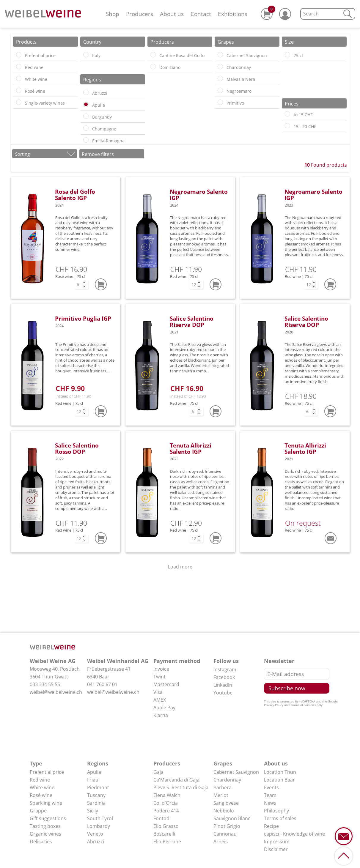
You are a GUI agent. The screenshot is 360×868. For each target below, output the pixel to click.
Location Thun (280, 772)
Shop (113, 14)
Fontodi (162, 818)
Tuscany (96, 795)
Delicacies (41, 842)
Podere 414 (166, 811)
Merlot (221, 795)
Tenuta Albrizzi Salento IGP (191, 448)
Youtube (223, 693)
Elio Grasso (166, 826)
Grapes (223, 763)
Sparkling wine (46, 803)
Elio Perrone (167, 842)
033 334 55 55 (45, 684)
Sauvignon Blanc (232, 818)
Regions (98, 763)
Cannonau (225, 834)
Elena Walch (167, 795)
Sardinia (96, 803)
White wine (42, 787)
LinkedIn (223, 685)
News (270, 803)
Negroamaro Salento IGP (199, 195)
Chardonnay (227, 780)
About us (172, 14)
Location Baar (279, 780)
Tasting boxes (45, 826)
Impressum (277, 842)
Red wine (40, 780)
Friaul (93, 780)
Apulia (94, 772)
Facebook (224, 677)
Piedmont (98, 787)
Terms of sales (280, 818)
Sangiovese (226, 803)
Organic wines (45, 834)
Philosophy (276, 811)
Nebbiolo (224, 811)
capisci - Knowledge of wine (294, 834)
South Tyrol (100, 818)
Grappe (38, 811)
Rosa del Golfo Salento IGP (75, 195)
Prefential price (47, 772)
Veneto (95, 834)
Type (36, 763)
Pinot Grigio (227, 826)
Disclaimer (276, 849)
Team (270, 795)
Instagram (225, 669)
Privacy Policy (274, 705)
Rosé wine (41, 795)
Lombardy (99, 826)
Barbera (223, 787)
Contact (201, 14)
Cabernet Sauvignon (236, 772)
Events (271, 787)
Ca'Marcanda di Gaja (176, 780)
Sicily (93, 811)
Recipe (271, 826)
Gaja (158, 772)
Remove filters (98, 154)
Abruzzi (96, 842)
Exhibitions (233, 14)
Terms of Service (302, 705)
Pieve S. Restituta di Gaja (181, 787)
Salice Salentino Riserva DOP (192, 322)
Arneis (221, 842)
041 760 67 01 (102, 684)
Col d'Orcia (166, 803)
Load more (180, 567)
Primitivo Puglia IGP (83, 318)
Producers (140, 14)
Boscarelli (164, 834)
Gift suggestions (48, 818)
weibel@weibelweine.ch (56, 692)
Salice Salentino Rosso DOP (77, 448)
